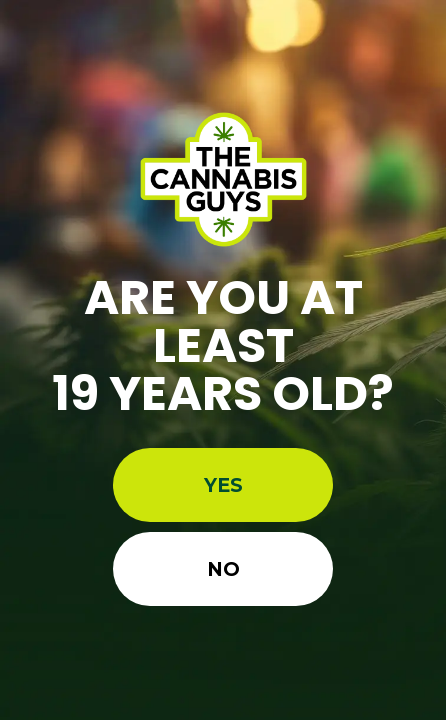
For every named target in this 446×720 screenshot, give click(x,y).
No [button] (223, 569)
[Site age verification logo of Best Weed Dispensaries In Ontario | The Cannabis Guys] (223, 179)
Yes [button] (223, 485)
